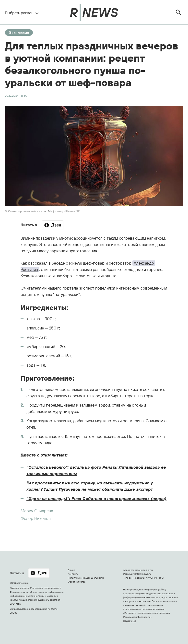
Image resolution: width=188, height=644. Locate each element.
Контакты (73, 574)
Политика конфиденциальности (86, 578)
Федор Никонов (36, 518)
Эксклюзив (19, 33)
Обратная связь (77, 582)
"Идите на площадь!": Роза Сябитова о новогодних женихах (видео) (96, 498)
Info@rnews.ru (143, 574)
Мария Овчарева (37, 511)
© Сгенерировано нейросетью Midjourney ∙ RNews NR (42, 211)
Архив (71, 570)
